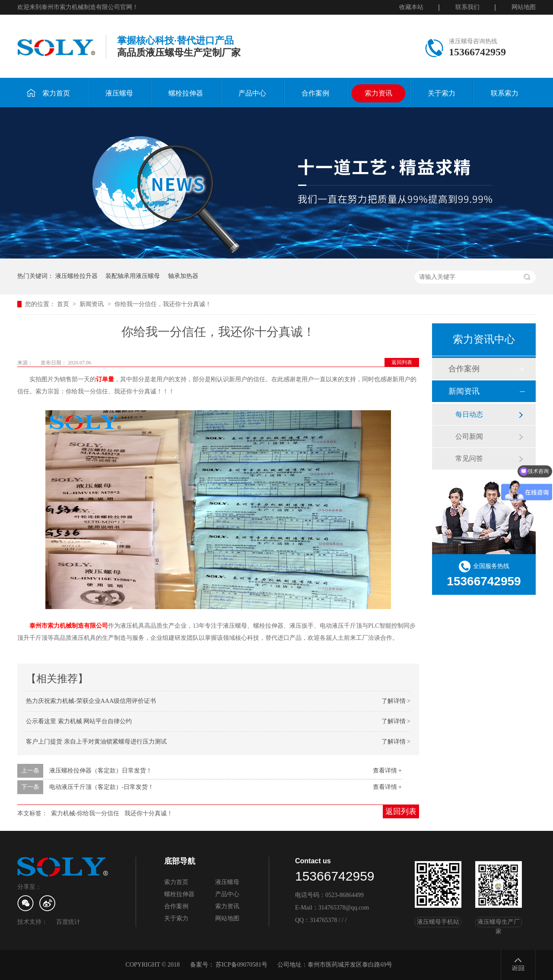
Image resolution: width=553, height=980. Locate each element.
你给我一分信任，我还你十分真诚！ (163, 304)
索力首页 (48, 93)
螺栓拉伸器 (186, 93)
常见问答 (469, 458)
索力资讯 (378, 93)
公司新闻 (469, 436)
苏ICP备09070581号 (242, 965)
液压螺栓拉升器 (76, 276)
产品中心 (252, 93)
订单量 (105, 379)
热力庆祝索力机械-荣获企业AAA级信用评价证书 (91, 701)
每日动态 (469, 414)
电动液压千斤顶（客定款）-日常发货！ (102, 787)
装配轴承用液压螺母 (133, 276)
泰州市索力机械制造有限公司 (69, 626)
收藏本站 (411, 7)
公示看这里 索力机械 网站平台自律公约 (79, 721)
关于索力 (442, 93)
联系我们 (467, 7)
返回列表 (402, 362)
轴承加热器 (183, 276)
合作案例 (315, 93)
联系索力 (505, 93)
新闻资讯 (92, 304)
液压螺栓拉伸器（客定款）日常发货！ (101, 771)
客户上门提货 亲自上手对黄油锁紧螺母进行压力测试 (96, 742)
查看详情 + (387, 771)
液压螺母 (119, 93)
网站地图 (524, 7)
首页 (64, 304)
